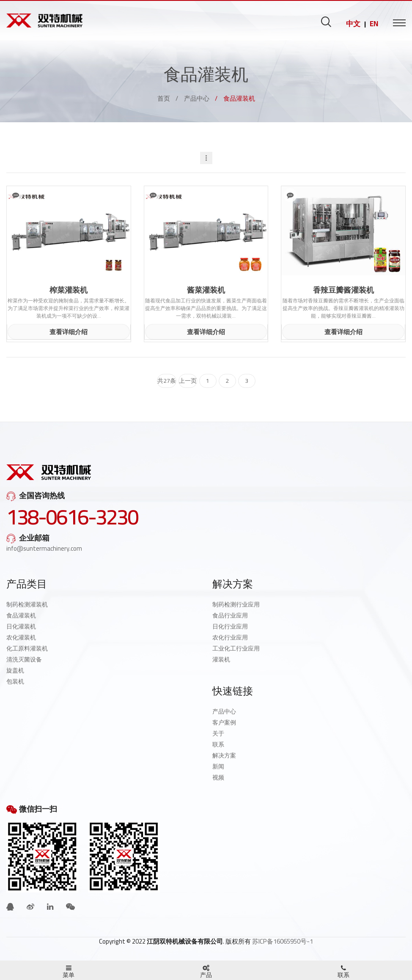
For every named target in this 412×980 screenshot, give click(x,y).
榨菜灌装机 (69, 290)
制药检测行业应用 (236, 604)
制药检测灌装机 (27, 604)
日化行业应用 (230, 626)
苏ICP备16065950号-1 (283, 941)
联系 (218, 744)
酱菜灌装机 (206, 290)
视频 (218, 777)
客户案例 (224, 722)
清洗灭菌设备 (24, 659)
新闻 (218, 766)
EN (374, 24)
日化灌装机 (21, 626)
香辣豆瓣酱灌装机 (343, 290)
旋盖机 (15, 670)
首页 (164, 98)
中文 (353, 24)
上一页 (188, 381)
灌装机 (221, 659)
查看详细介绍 (69, 332)
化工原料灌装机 (27, 648)
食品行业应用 (230, 615)
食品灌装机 (21, 615)
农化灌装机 (21, 637)
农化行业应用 (230, 637)
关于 (218, 733)
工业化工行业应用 (236, 648)
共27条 (167, 381)
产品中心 (197, 98)
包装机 (15, 681)
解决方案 (224, 755)
